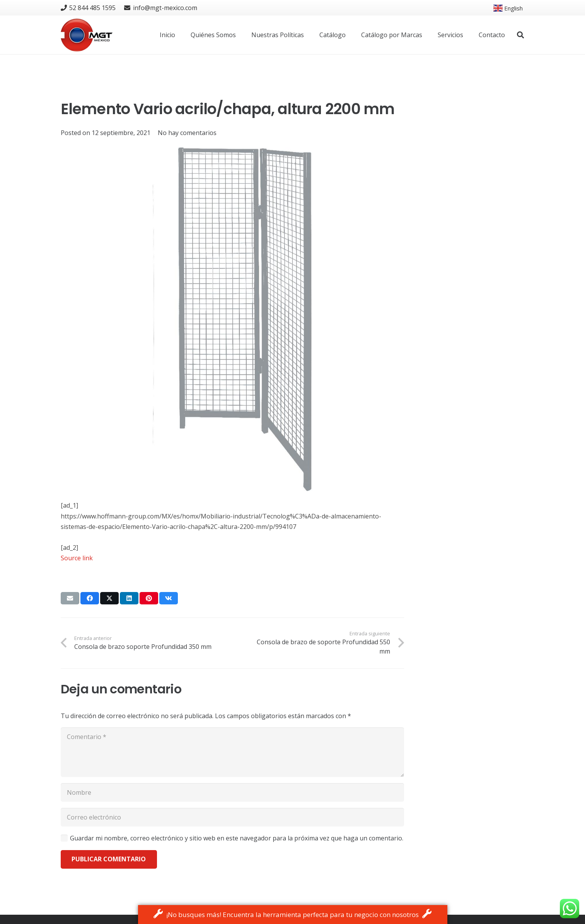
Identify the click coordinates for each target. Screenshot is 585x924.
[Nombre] (232, 792)
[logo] (87, 35)
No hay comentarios (187, 133)
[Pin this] (149, 598)
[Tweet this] (109, 598)
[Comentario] (232, 752)
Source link (77, 558)
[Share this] (90, 598)
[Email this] (70, 598)
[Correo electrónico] (232, 817)
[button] (520, 35)
